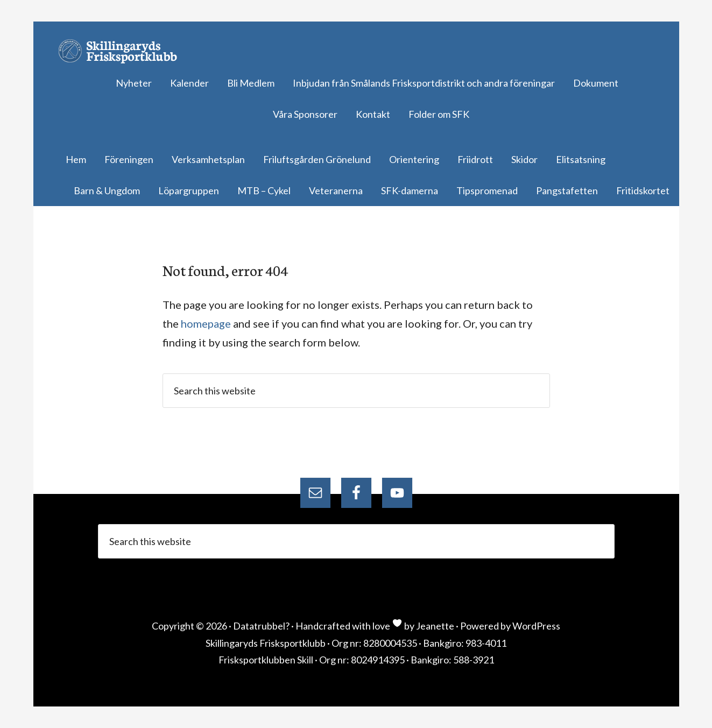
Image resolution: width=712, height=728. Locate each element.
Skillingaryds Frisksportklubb (122, 51)
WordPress (536, 626)
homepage (206, 323)
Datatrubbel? (261, 626)
